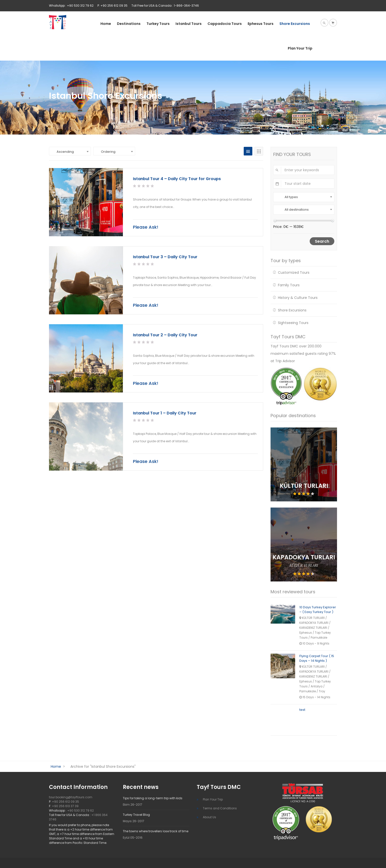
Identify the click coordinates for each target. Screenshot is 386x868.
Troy (322, 691)
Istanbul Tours (189, 24)
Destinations (129, 24)
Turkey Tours (158, 24)
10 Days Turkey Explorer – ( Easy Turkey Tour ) (318, 610)
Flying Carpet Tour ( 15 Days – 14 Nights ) (317, 658)
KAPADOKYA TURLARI (314, 623)
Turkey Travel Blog (136, 815)
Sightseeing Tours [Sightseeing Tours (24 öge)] (293, 323)
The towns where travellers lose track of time (156, 831)
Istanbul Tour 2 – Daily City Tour (165, 335)
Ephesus (306, 633)
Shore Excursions (295, 24)
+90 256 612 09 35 (65, 802)
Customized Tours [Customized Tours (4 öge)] (294, 272)
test (302, 710)
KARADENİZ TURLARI (313, 628)
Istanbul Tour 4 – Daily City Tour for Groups (177, 179)
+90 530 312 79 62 (80, 810)
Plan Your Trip (300, 48)
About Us (209, 817)
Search (322, 241)
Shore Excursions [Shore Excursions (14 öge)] (292, 310)
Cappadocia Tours (225, 24)
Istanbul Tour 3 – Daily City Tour (165, 257)
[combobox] (70, 151)
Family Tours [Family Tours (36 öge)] (289, 285)
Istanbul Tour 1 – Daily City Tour (165, 413)
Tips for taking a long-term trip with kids (153, 798)
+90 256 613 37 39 (65, 806)
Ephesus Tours (261, 24)
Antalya (317, 686)
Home (106, 24)
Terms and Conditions (220, 808)
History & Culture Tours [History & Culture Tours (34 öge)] (298, 298)
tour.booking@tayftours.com (71, 797)
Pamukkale (319, 638)
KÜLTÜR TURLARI (304, 565)
